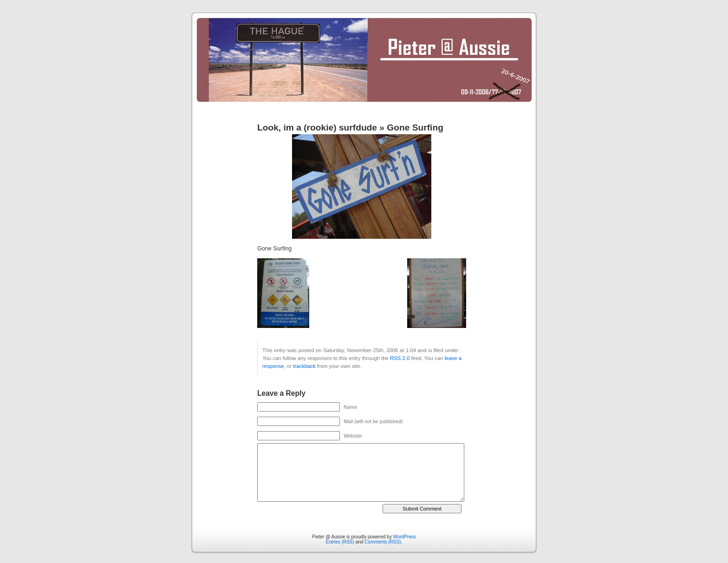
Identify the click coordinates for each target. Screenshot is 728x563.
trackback (304, 366)
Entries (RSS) (340, 542)
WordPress (404, 537)
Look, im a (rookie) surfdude (317, 128)
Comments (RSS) (383, 542)
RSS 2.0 (400, 358)
